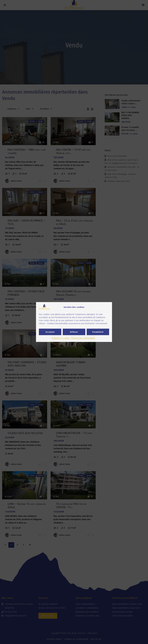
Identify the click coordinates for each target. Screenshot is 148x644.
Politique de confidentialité (83, 338)
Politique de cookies (61, 338)
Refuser (74, 332)
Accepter (50, 332)
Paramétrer (98, 332)
